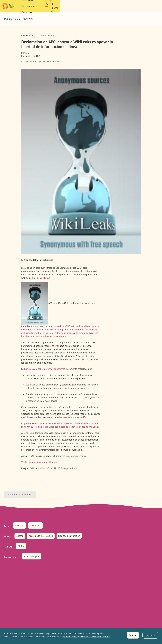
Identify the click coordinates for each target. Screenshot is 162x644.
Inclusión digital (31, 556)
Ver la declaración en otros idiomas (39, 462)
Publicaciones (12, 19)
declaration (35, 525)
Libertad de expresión (69, 536)
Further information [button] (20, 495)
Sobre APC (41, 3)
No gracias (150, 637)
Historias (40, 9)
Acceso (20, 536)
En (111, 4)
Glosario (29, 19)
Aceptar (133, 637)
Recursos (93, 3)
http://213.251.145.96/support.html (59, 468)
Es (118, 4)
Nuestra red (58, 3)
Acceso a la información (41, 536)
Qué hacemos (76, 3)
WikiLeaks (45, 278)
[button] (122, 8)
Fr (124, 4)
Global (21, 546)
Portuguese (47, 260)
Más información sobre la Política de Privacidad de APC (86, 639)
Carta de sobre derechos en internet (45, 369)
